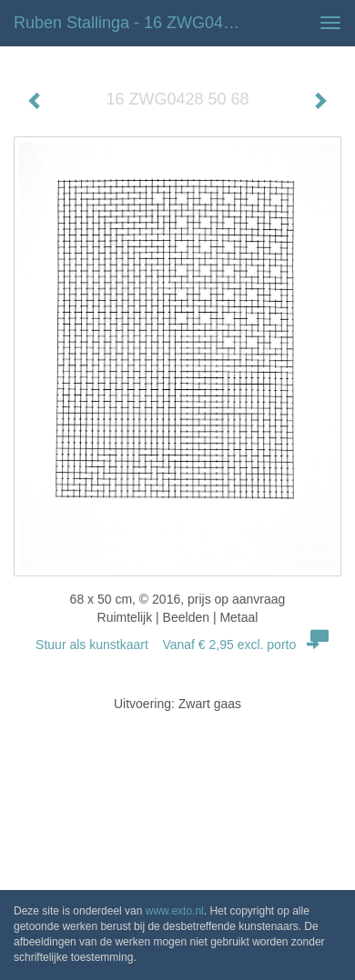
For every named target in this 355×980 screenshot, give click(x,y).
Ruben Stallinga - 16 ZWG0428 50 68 (136, 23)
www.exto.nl (175, 911)
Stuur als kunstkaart (177, 645)
